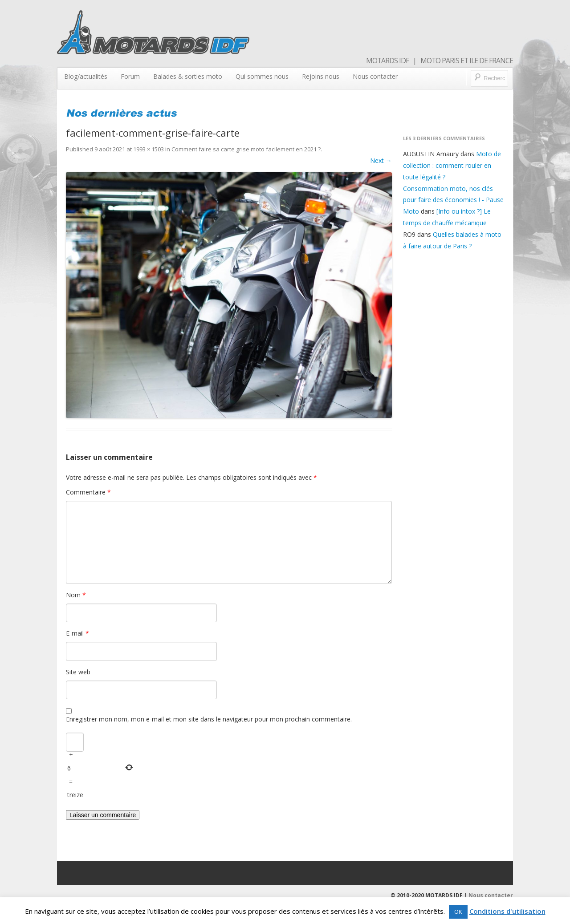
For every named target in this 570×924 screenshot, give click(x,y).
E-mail (77, 633)
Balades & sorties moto (188, 76)
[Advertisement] (454, 401)
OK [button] (458, 912)
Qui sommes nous (262, 76)
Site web (78, 672)
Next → (381, 160)
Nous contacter (375, 76)
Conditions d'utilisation (507, 911)
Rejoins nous (321, 76)
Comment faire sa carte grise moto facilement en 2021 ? (246, 149)
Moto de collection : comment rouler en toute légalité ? (452, 165)
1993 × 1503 (149, 149)
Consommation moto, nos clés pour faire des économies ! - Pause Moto (453, 200)
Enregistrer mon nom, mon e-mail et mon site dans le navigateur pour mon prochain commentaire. (209, 719)
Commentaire (88, 492)
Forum (130, 76)
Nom (76, 595)
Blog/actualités (86, 76)
